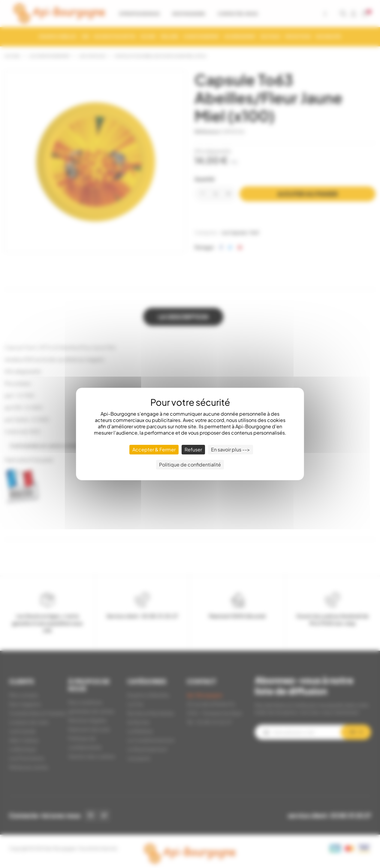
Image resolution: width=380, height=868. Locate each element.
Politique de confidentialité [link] (190, 465)
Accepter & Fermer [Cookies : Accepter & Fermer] (154, 449)
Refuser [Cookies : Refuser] (193, 449)
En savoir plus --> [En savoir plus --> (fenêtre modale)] (231, 449)
